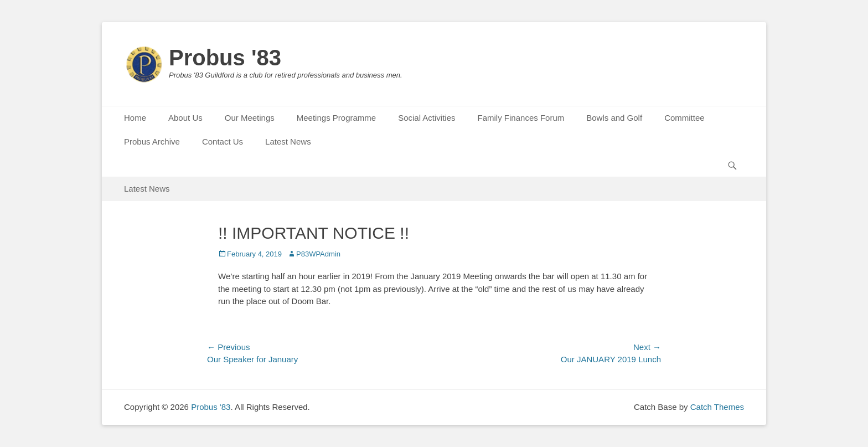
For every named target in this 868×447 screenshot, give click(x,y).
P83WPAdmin (318, 254)
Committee (684, 118)
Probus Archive (152, 142)
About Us (185, 118)
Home (135, 118)
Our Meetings (250, 118)
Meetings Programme (336, 118)
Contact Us (223, 142)
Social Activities (427, 118)
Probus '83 (225, 58)
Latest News (288, 142)
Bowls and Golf (614, 118)
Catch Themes (717, 407)
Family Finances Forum (521, 118)
